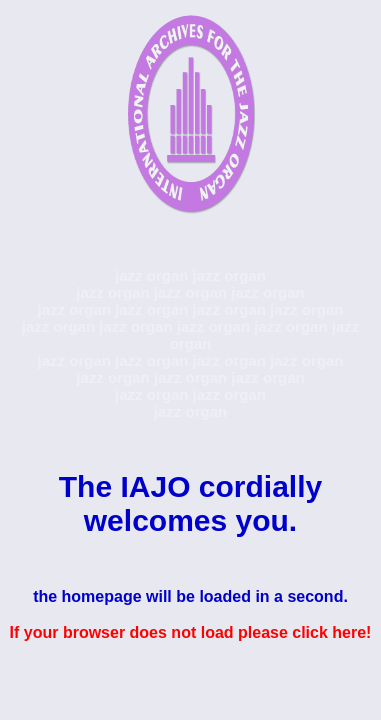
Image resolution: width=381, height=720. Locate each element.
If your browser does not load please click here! (191, 632)
